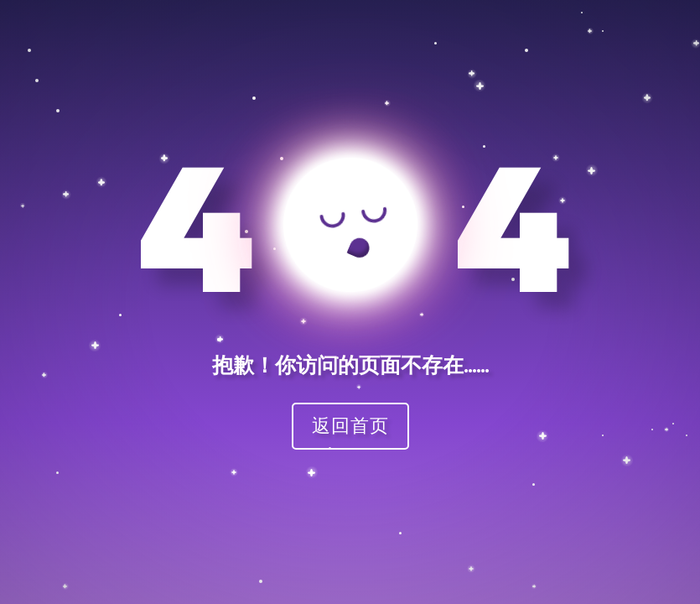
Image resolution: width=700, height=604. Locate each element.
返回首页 (350, 425)
